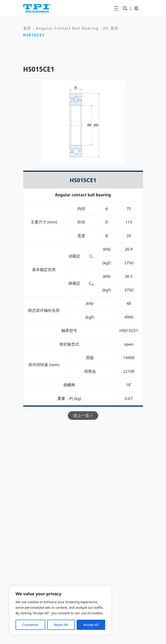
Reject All (61, 625)
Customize (30, 625)
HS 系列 (111, 28)
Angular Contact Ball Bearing (67, 28)
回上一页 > (83, 416)
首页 (27, 28)
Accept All (91, 625)
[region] (60, 610)
